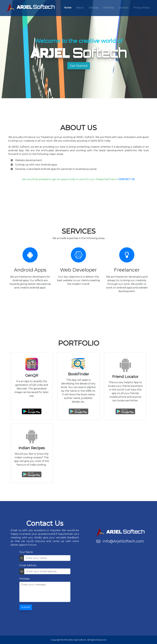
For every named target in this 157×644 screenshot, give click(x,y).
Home (68, 8)
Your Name (26, 552)
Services (94, 8)
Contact (124, 8)
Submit (26, 607)
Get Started (79, 66)
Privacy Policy (142, 8)
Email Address (28, 565)
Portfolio (109, 8)
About (80, 8)
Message (25, 579)
